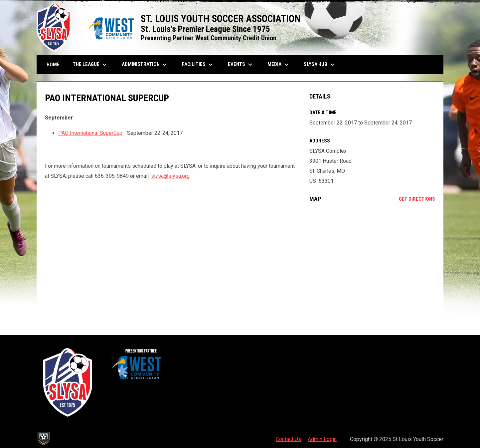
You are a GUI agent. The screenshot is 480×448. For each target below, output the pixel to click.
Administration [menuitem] (145, 65)
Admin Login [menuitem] (322, 439)
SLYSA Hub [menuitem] (320, 65)
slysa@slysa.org (170, 176)
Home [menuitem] (53, 65)
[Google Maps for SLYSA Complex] (372, 262)
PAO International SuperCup (90, 133)
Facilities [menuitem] (198, 65)
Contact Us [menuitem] (288, 439)
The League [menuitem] (91, 65)
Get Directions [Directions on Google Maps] (417, 199)
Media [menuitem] (279, 65)
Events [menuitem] (241, 65)
